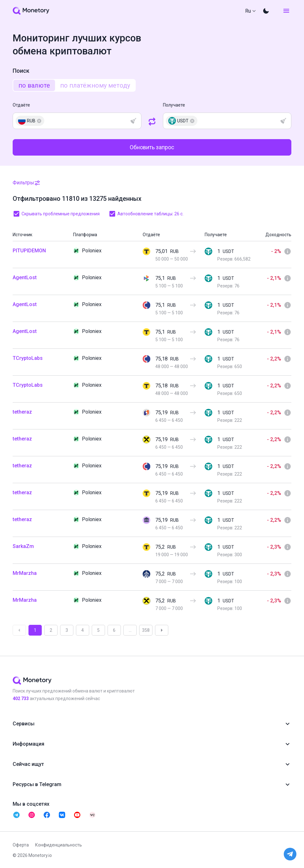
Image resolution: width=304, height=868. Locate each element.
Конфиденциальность (59, 845)
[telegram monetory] (16, 815)
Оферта (21, 845)
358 (146, 630)
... (130, 630)
